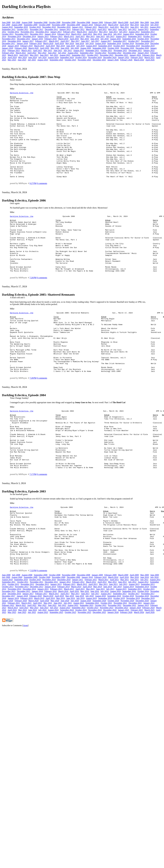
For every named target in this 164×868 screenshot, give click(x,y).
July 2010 (154, 25)
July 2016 (105, 39)
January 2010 (87, 25)
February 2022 (8, 53)
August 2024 (53, 57)
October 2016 (143, 39)
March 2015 (69, 36)
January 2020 (8, 48)
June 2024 (32, 57)
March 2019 (39, 46)
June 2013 (113, 32)
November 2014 (14, 36)
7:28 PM (33, 419)
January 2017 (28, 41)
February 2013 (69, 32)
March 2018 (48, 43)
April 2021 (38, 50)
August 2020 (86, 48)
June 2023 (44, 55)
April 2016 (74, 39)
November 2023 (107, 55)
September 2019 (105, 46)
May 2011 (125, 27)
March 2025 (149, 57)
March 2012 (91, 29)
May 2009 (145, 22)
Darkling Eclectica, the (22, 93)
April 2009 (134, 22)
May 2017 (75, 41)
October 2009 (45, 25)
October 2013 (8, 34)
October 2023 (93, 55)
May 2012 (112, 29)
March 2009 (123, 22)
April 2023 (24, 55)
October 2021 (106, 50)
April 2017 (65, 41)
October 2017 (134, 41)
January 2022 (149, 50)
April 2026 (150, 60)
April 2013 (93, 32)
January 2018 (22, 43)
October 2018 (128, 43)
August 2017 (106, 41)
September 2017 (120, 41)
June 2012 (122, 29)
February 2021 (14, 50)
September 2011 (9, 29)
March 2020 (34, 48)
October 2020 (113, 48)
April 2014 (87, 34)
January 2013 (56, 32)
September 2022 (87, 53)
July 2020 (75, 48)
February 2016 (51, 39)
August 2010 (7, 27)
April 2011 (114, 27)
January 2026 (113, 60)
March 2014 (76, 34)
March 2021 (27, 50)
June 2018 (80, 43)
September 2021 (92, 50)
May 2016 (85, 39)
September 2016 (129, 39)
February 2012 (78, 29)
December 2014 (29, 36)
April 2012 (102, 29)
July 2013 (123, 32)
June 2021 (58, 50)
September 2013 (148, 32)
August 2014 (128, 34)
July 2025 (32, 60)
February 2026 (126, 60)
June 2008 (6, 22)
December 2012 (42, 32)
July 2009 (6, 25)
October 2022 (101, 53)
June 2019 (71, 46)
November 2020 (127, 48)
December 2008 (84, 22)
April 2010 (124, 25)
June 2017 (85, 41)
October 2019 (119, 46)
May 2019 (60, 46)
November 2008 (69, 22)
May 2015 (90, 36)
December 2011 (51, 29)
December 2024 (110, 57)
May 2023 (34, 55)
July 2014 (118, 34)
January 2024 (135, 55)
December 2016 (14, 41)
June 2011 (135, 27)
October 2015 (149, 36)
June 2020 (65, 48)
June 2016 (95, 39)
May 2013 (103, 32)
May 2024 (22, 57)
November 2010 (49, 27)
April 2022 (32, 53)
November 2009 (59, 25)
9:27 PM (33, 200)
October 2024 (81, 57)
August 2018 (100, 43)
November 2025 (84, 60)
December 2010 (64, 27)
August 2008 (27, 22)
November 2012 (27, 32)
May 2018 (70, 43)
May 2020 (55, 48)
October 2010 (35, 27)
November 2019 (133, 46)
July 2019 (81, 46)
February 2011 (91, 27)
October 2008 (55, 22)
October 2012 (13, 32)
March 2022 (21, 53)
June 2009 (155, 22)
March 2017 (54, 41)
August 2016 (115, 39)
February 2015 (56, 36)
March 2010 (113, 25)
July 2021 (68, 50)
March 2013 (82, 32)
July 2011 (144, 27)
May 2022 (42, 53)
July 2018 (90, 43)
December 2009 (74, 25)
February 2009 (110, 22)
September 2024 (67, 57)
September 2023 (78, 55)
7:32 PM (33, 634)
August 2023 (65, 55)
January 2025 (124, 57)
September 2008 (41, 22)
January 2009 (97, 22)
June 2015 (100, 36)
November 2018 (142, 43)
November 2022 (115, 53)
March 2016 (63, 39)
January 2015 (43, 36)
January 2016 (37, 39)
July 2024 (42, 57)
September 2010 (21, 27)
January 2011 (78, 27)
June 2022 (52, 53)
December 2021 (135, 50)
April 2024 (12, 57)
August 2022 (73, 53)
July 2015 (110, 36)
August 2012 (143, 29)
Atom (25, 689)
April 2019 (50, 46)
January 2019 (13, 46)
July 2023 (54, 55)
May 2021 (48, 50)
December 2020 (142, 48)
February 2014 (64, 34)
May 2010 (134, 25)
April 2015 (80, 36)
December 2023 (122, 55)
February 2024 (148, 55)
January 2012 (65, 29)
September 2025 (56, 60)
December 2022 (130, 53)
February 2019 (27, 46)
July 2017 (95, 41)
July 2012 (132, 29)
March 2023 (13, 55)
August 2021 (79, 50)
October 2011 (23, 29)
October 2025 (70, 60)
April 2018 (59, 43)
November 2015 (9, 39)
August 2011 (155, 27)
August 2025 (43, 60)
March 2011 (103, 27)
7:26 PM (33, 306)
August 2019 (91, 46)
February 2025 (137, 57)
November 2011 (37, 29)
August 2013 (134, 32)
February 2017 (41, 41)
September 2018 (114, 43)
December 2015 (24, 39)
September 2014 (142, 34)
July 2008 (16, 22)
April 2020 (44, 48)
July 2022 (62, 53)
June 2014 (108, 34)
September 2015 (135, 36)
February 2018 (36, 43)
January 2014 (50, 34)
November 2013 (22, 34)
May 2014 (98, 34)
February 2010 (100, 25)
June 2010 (145, 25)
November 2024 (95, 57)
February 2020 (21, 48)
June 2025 (22, 60)
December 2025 (99, 60)
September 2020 (99, 48)
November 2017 (148, 41)
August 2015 (121, 36)
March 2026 (139, 60)
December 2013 (37, 34)
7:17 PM (33, 526)
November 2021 (120, 50)
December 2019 (148, 46)
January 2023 (143, 53)
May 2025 (12, 60)
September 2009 (31, 25)
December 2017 (9, 43)
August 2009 (17, 25)
